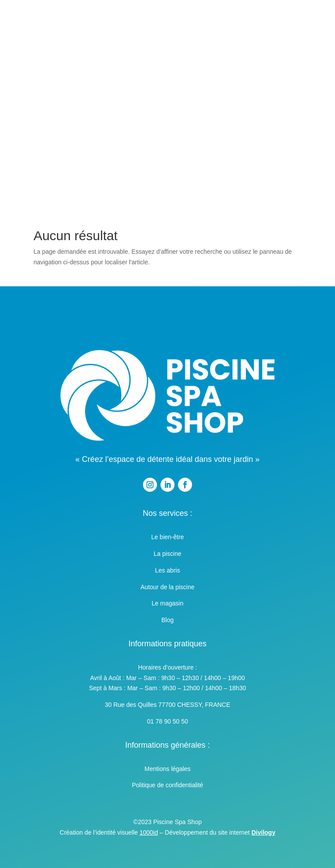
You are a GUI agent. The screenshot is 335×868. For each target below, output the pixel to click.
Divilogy (263, 832)
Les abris (168, 570)
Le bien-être (168, 537)
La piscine (167, 554)
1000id (149, 832)
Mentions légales (167, 769)
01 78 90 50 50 (167, 721)
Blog (167, 620)
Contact (167, 137)
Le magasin (167, 603)
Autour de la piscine (168, 587)
